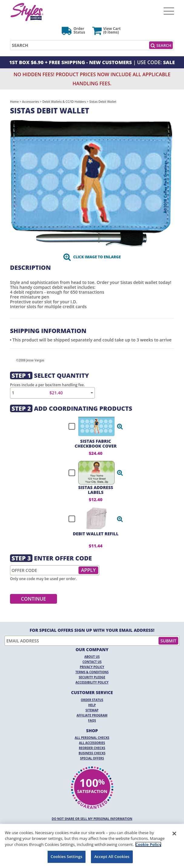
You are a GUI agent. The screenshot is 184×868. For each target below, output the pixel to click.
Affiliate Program (92, 715)
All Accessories (92, 743)
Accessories (31, 102)
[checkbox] (93, 426)
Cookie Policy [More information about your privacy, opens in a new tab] (148, 844)
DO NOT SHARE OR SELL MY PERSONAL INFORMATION (92, 819)
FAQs (92, 720)
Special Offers (92, 758)
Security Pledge (92, 677)
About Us (92, 657)
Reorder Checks (92, 748)
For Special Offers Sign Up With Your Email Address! (92, 630)
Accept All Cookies (112, 857)
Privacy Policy (92, 667)
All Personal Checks (92, 738)
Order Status (92, 700)
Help (92, 705)
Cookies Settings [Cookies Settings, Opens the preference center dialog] (67, 857)
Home (14, 102)
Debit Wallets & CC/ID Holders (64, 102)
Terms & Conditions (92, 672)
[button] (120, 426)
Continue (33, 599)
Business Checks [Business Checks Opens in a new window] (92, 753)
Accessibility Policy (92, 682)
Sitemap (92, 710)
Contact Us (92, 662)
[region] (92, 846)
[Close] (174, 834)
